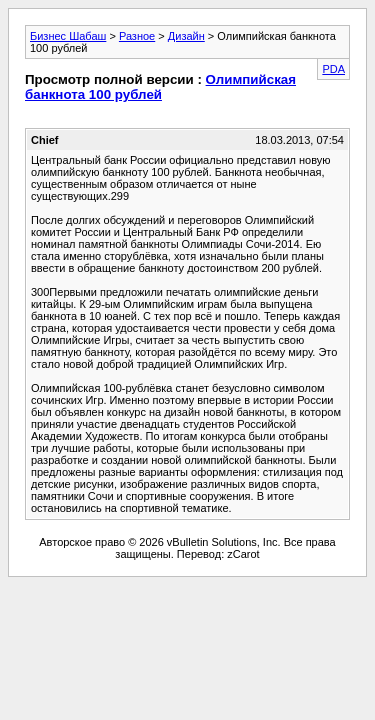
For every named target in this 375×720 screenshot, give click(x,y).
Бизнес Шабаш (68, 36)
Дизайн (186, 36)
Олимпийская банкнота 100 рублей (160, 87)
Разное (137, 36)
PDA (333, 69)
